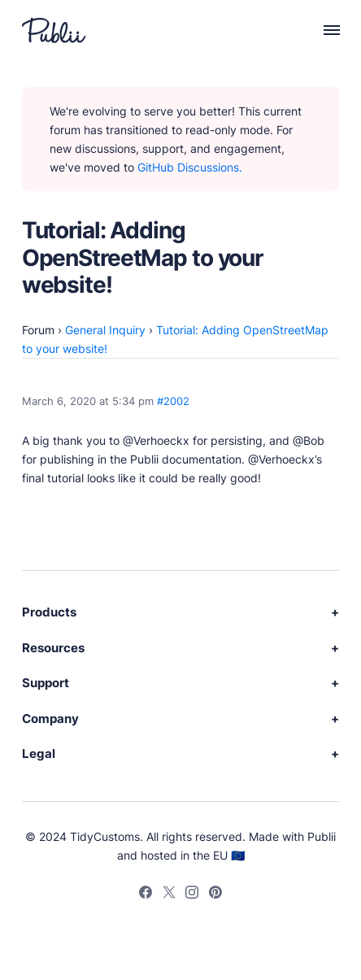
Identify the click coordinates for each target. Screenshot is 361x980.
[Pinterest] (216, 895)
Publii (322, 836)
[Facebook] (146, 895)
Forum (38, 330)
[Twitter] (169, 895)
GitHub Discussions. (190, 167)
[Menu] (323, 30)
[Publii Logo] (54, 30)
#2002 (173, 401)
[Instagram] (193, 895)
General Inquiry (105, 330)
